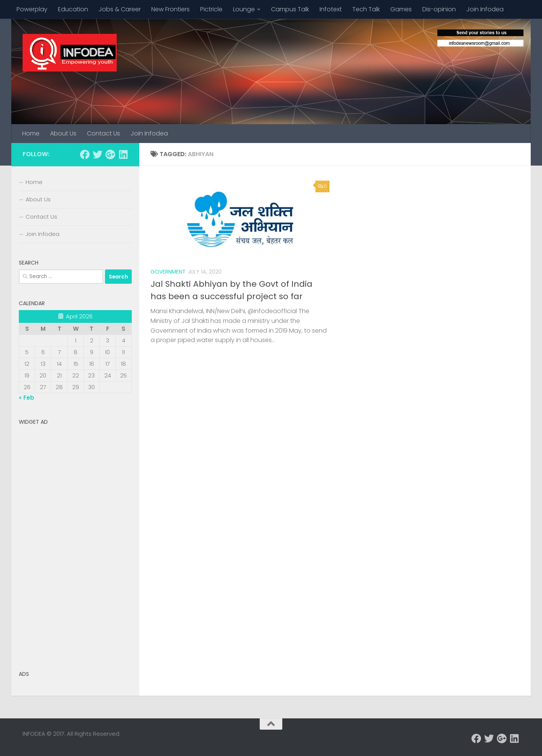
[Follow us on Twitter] (97, 154)
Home (31, 133)
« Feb (27, 398)
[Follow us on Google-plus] (110, 154)
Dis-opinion (439, 9)
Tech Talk (366, 9)
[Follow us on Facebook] (85, 154)
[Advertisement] (75, 542)
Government (168, 272)
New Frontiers (171, 9)
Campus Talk (290, 9)
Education (73, 9)
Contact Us (104, 133)
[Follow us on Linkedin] (123, 154)
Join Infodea (485, 9)
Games (401, 9)
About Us (63, 133)
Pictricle (211, 9)
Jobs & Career (120, 9)
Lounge (244, 9)
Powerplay (32, 9)
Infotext (331, 9)
